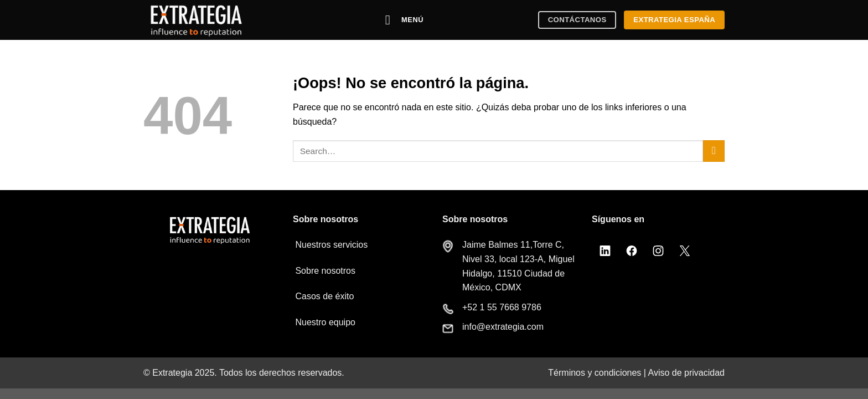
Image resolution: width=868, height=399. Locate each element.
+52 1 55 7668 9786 (502, 307)
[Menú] (405, 20)
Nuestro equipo (324, 322)
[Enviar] (714, 151)
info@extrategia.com (503, 327)
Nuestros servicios (330, 245)
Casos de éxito (323, 296)
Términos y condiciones (595, 373)
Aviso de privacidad (686, 373)
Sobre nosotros (324, 271)
